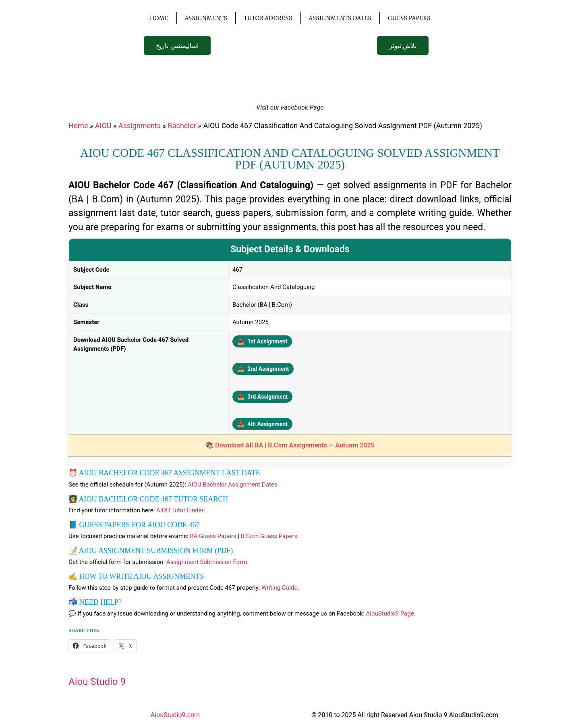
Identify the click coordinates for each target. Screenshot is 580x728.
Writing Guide (279, 588)
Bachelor (182, 126)
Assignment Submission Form (207, 562)
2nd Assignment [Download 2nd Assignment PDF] (263, 369)
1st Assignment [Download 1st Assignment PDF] (262, 341)
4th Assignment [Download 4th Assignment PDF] (262, 424)
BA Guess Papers (213, 536)
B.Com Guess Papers (269, 536)
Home (159, 18)
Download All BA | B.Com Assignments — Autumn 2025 (295, 445)
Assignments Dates (340, 18)
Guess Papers (409, 18)
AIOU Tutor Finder (180, 510)
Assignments (206, 18)
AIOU (103, 126)
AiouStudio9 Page (390, 614)
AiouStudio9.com (175, 715)
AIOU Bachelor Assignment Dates (232, 485)
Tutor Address (268, 18)
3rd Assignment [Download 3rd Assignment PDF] (262, 397)
